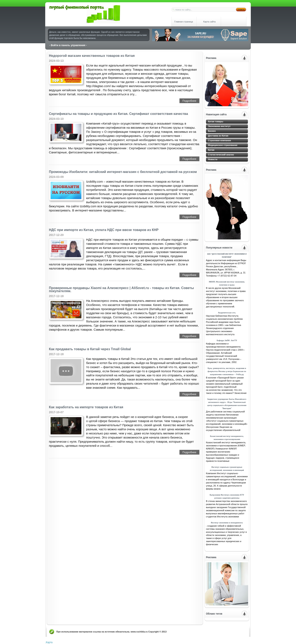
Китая (211, 150)
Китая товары (216, 121)
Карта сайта (209, 22)
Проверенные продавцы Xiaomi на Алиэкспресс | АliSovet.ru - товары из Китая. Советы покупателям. (121, 289)
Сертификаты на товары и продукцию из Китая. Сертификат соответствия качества (119, 114)
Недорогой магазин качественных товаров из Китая (92, 56)
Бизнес (212, 131)
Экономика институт (219, 126)
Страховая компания (220, 140)
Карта (49, 642)
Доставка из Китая (218, 136)
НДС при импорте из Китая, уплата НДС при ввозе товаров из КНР (104, 230)
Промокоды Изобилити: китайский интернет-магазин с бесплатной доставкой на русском (123, 172)
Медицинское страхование (223, 145)
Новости (213, 159)
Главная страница (184, 22)
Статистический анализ (221, 155)
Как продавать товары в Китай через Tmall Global (90, 349)
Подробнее (189, 101)
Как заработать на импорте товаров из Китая (86, 407)
